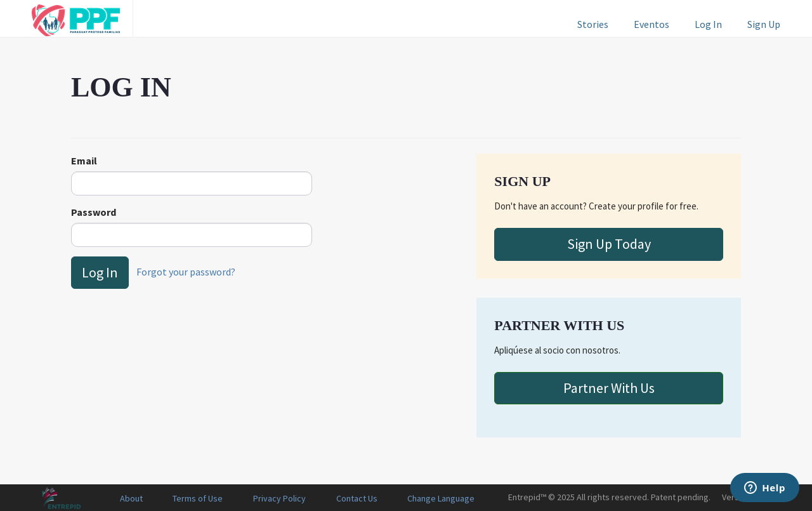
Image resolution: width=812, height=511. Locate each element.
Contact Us (357, 498)
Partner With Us (609, 388)
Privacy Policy (279, 498)
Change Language (441, 498)
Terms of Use (198, 498)
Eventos (652, 24)
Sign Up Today (609, 244)
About (131, 498)
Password (94, 212)
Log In (708, 24)
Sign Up (764, 24)
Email (84, 161)
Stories (593, 24)
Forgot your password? (186, 271)
